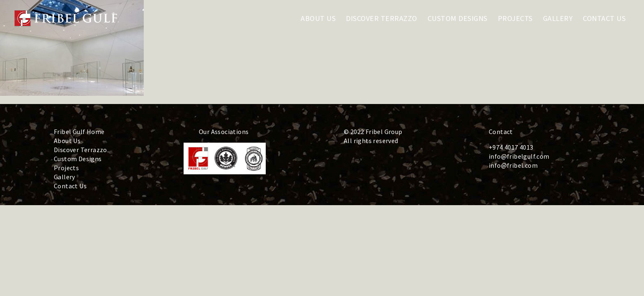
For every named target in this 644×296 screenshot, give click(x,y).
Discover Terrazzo (80, 150)
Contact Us (70, 186)
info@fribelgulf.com (519, 156)
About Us (67, 141)
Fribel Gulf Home (79, 132)
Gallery (64, 177)
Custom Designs (78, 159)
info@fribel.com (513, 165)
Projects (66, 168)
